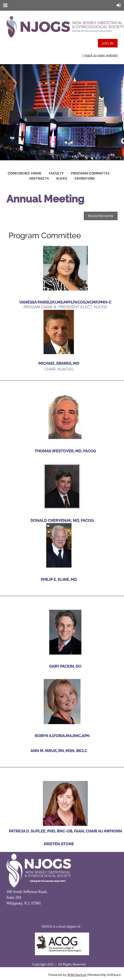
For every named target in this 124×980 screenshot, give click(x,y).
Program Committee (90, 173)
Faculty (56, 173)
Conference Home (25, 173)
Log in (108, 43)
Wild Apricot (77, 975)
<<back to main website (100, 55)
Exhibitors (85, 178)
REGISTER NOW (101, 216)
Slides (62, 178)
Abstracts (39, 178)
